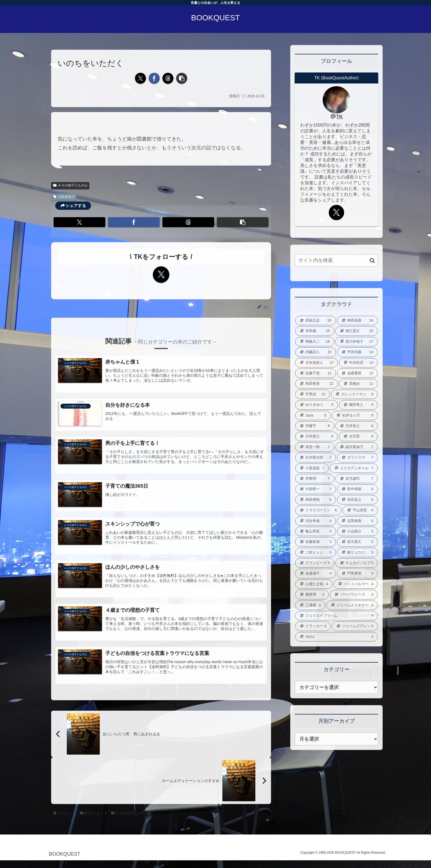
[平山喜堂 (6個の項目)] (360, 510)
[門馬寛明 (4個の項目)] (357, 573)
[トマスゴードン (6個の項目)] (318, 510)
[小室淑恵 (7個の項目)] (312, 468)
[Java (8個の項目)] (313, 415)
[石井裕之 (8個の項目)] (357, 426)
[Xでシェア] (140, 78)
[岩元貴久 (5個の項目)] (357, 542)
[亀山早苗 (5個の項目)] (316, 531)
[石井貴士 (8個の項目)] (317, 436)
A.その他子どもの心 (70, 185)
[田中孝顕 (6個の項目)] (357, 489)
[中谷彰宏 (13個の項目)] (358, 363)
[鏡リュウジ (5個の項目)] (357, 552)
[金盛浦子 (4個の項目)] (316, 573)
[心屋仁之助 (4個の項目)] (314, 584)
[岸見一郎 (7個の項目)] (315, 447)
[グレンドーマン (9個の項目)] (354, 394)
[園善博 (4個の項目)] (312, 595)
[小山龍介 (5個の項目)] (357, 531)
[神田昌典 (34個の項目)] (357, 320)
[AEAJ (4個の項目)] (336, 637)
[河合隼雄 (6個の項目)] (316, 521)
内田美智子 (64, 197)
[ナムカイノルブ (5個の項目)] (357, 563)
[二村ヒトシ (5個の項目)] (316, 552)
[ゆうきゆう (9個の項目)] (317, 405)
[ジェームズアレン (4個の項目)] (355, 626)
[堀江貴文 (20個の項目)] (357, 331)
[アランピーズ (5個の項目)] (315, 563)
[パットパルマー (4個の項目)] (356, 584)
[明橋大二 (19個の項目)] (315, 342)
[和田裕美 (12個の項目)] (317, 384)
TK (339, 117)
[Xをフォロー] (161, 275)
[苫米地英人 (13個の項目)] (317, 363)
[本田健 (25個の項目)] (315, 331)
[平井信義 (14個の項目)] (357, 352)
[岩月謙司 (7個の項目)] (357, 479)
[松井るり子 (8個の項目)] (355, 415)
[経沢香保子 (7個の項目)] (357, 447)
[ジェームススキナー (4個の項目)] (352, 605)
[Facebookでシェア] (154, 78)
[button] (182, 78)
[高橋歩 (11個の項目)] (358, 384)
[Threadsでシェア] (168, 78)
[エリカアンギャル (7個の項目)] (354, 468)
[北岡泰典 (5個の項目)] (357, 521)
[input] (336, 260)
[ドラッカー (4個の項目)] (313, 626)
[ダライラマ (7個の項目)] (357, 457)
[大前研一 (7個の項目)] (316, 489)
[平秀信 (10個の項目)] (313, 394)
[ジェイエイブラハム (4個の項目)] (336, 616)
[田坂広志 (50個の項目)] (316, 320)
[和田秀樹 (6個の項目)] (316, 500)
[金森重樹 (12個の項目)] (357, 373)
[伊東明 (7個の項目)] (315, 479)
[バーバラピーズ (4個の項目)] (354, 595)
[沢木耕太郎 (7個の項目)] (316, 457)
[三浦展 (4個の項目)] (310, 605)
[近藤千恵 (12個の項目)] (316, 373)
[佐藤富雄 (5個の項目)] (316, 542)
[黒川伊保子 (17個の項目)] (357, 342)
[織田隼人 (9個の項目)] (358, 405)
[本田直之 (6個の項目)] (357, 500)
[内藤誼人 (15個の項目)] (316, 352)
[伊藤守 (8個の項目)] (315, 426)
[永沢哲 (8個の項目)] (358, 436)
